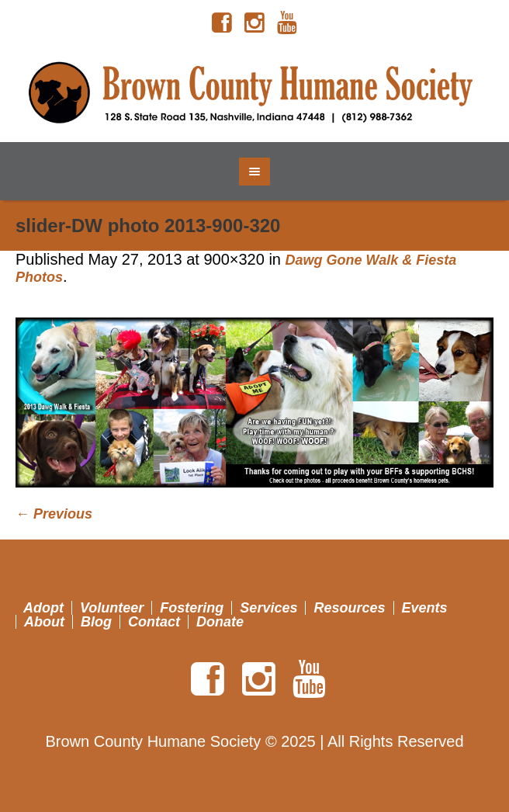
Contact (154, 622)
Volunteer (112, 608)
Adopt (43, 608)
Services (268, 608)
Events (425, 608)
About (44, 622)
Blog (96, 622)
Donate (220, 622)
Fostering (192, 608)
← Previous (54, 514)
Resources (349, 608)
